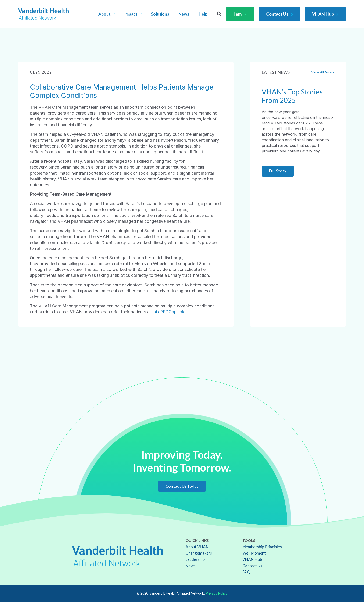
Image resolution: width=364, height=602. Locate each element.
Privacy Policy (217, 593)
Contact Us (280, 14)
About (107, 14)
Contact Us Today (182, 486)
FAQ (246, 572)
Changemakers (199, 553)
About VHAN (197, 547)
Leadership (195, 559)
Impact (133, 14)
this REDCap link (168, 312)
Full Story (278, 171)
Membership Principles (262, 547)
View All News (323, 72)
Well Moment (254, 553)
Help (203, 14)
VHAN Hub (325, 14)
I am (240, 14)
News (184, 14)
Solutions (160, 14)
